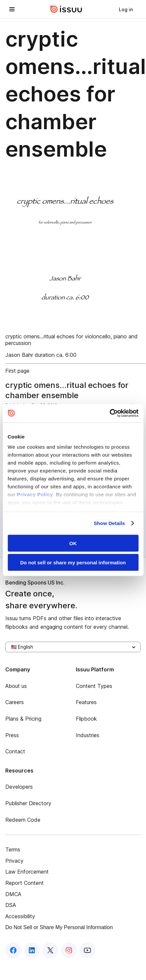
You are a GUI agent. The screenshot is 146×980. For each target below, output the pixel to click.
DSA (11, 905)
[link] (126, 9)
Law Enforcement (27, 872)
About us (16, 686)
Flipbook (86, 719)
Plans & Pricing (23, 719)
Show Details (109, 523)
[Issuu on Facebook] (13, 950)
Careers (15, 702)
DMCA (13, 894)
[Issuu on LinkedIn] (32, 950)
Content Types (94, 686)
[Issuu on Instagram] (69, 950)
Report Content (24, 883)
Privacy (14, 861)
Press (12, 735)
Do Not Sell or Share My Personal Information (59, 927)
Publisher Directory (28, 803)
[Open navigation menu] (12, 9)
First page (17, 371)
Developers (19, 787)
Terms (13, 849)
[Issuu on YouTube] (87, 950)
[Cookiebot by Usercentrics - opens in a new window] (109, 413)
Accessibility (20, 916)
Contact (15, 751)
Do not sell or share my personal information (73, 563)
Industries (88, 735)
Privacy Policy (35, 494)
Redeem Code (23, 820)
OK (73, 543)
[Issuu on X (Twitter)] (50, 950)
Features (86, 702)
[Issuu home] (66, 9)
